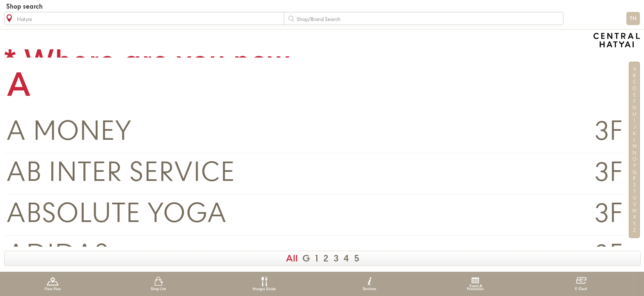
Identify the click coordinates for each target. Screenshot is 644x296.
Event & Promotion (475, 284)
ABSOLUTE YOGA (116, 215)
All (292, 259)
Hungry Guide (264, 284)
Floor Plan (53, 284)
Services (369, 284)
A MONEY (69, 133)
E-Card (581, 284)
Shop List (158, 284)
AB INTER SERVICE (121, 174)
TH (633, 19)
